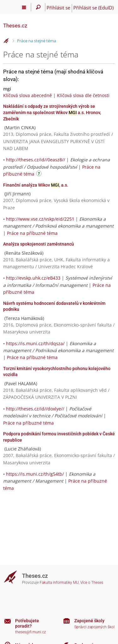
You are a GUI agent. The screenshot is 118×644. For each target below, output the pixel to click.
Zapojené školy (89, 621)
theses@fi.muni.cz (31, 632)
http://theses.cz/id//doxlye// (35, 409)
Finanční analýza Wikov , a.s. (36, 185)
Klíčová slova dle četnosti (83, 95)
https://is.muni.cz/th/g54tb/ (35, 474)
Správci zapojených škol (94, 627)
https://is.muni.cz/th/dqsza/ (35, 343)
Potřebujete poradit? (27, 623)
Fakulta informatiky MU (59, 583)
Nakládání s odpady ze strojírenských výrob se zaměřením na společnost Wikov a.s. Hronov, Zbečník (52, 112)
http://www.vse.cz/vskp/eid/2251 (40, 219)
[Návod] (40, 174)
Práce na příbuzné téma (32, 233)
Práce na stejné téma (37, 41)
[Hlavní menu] (24, 7)
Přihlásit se (58, 8)
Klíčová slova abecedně (28, 95)
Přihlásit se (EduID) (93, 8)
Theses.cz (15, 26)
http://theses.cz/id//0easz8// (36, 160)
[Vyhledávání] (38, 7)
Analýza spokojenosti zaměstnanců (39, 244)
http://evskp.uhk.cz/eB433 (33, 278)
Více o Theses (92, 583)
